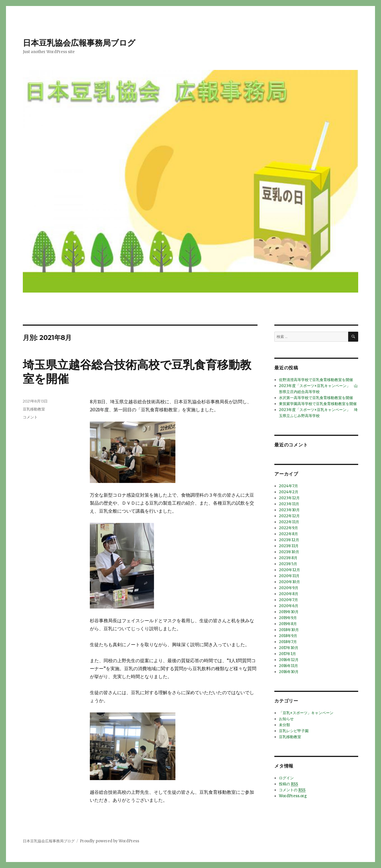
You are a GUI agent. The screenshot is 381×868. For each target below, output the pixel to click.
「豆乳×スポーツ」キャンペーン (306, 713)
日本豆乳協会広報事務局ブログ (79, 43)
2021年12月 (289, 540)
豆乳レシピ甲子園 (294, 731)
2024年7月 (288, 486)
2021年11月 (289, 546)
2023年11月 (289, 504)
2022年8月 (288, 534)
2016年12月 (289, 660)
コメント (30, 417)
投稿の (288, 784)
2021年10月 (289, 552)
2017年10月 (289, 648)
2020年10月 (289, 582)
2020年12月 (289, 570)
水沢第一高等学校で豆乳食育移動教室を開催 (316, 398)
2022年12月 (289, 516)
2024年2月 (289, 492)
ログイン (286, 778)
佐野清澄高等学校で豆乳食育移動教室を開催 (316, 380)
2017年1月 (287, 654)
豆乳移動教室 (34, 409)
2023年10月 (289, 510)
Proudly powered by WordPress (110, 841)
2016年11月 (288, 666)
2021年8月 (288, 558)
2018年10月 (289, 630)
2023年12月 (289, 498)
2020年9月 (289, 588)
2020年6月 (289, 606)
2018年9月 (288, 636)
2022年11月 (289, 522)
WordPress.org (293, 796)
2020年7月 (288, 600)
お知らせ (286, 719)
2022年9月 (288, 528)
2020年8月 (289, 594)
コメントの (292, 790)
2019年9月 (288, 618)
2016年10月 (289, 672)
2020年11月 (289, 576)
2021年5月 (288, 564)
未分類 (284, 725)
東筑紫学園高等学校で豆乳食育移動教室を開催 (318, 404)
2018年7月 (288, 642)
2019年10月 (289, 612)
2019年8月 (288, 624)
